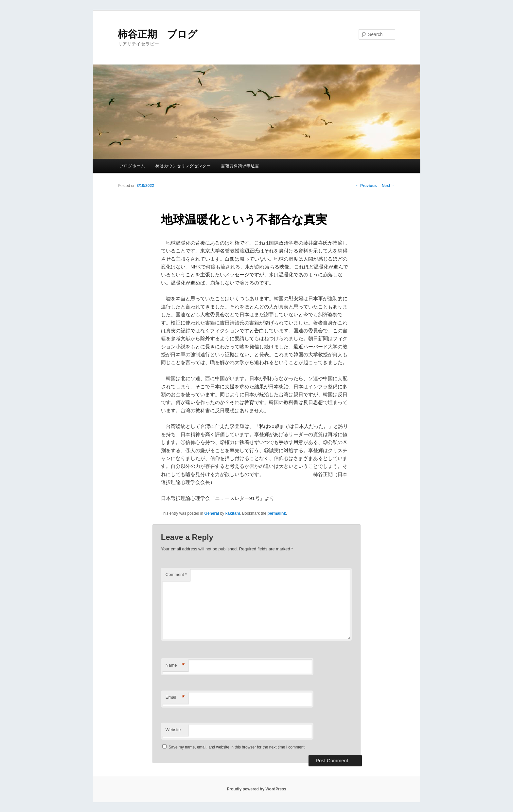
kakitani (233, 513)
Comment (176, 574)
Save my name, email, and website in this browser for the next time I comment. (237, 747)
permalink (277, 513)
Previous (366, 186)
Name (175, 665)
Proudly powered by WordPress (256, 789)
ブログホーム (132, 166)
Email (175, 698)
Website (173, 730)
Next (389, 186)
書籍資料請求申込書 (240, 166)
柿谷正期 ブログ (158, 34)
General (212, 513)
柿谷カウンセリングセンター (183, 166)
